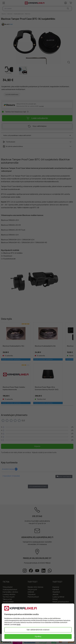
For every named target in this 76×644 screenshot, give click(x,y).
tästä (18, 625)
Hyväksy (38, 636)
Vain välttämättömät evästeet (38, 630)
